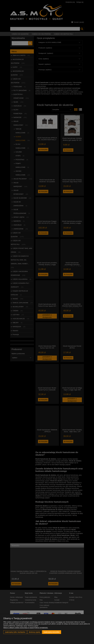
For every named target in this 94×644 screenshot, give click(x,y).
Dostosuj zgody (34, 632)
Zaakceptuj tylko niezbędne (15, 632)
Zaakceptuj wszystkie (52, 632)
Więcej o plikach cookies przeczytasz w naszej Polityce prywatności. (26, 628)
